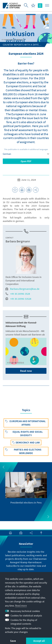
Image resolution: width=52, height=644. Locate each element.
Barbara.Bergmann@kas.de (23, 289)
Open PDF (26, 161)
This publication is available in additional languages (26, 149)
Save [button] (13, 641)
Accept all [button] (39, 641)
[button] (4, 467)
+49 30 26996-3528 (18, 294)
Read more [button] (21, 605)
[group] (26, 488)
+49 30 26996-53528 (18, 299)
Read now (26, 371)
